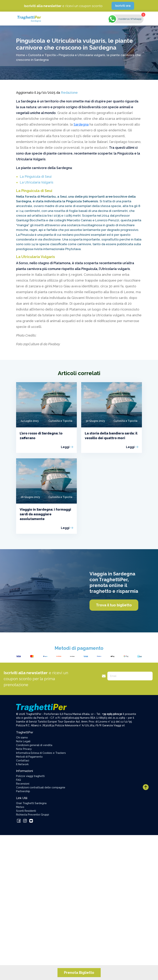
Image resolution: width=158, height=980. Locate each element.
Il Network (22, 764)
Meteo (20, 807)
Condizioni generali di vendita (34, 745)
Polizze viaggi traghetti (30, 776)
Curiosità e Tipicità (42, 55)
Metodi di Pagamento (29, 757)
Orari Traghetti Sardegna (31, 803)
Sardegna (81, 124)
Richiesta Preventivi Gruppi (33, 815)
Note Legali (23, 741)
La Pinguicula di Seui (36, 177)
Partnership (23, 791)
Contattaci (23, 761)
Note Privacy (24, 749)
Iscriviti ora (123, 6)
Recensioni (23, 784)
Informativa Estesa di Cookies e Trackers (41, 753)
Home (21, 55)
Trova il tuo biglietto (114, 605)
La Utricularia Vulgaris (37, 182)
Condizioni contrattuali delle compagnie (41, 787)
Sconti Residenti (26, 811)
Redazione (69, 93)
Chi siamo (22, 738)
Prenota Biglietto (79, 973)
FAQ (19, 780)
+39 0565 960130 (112, 714)
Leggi (65, 447)
